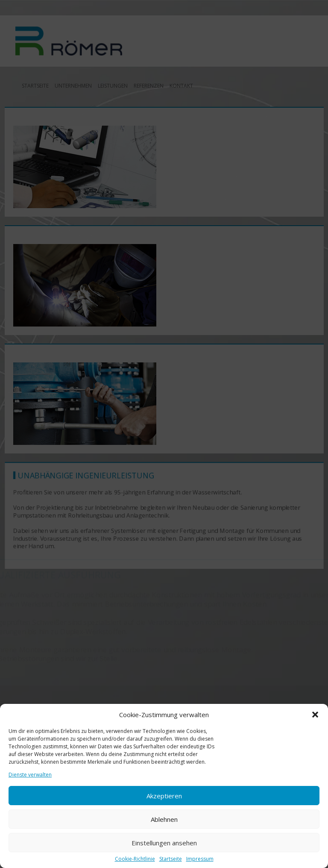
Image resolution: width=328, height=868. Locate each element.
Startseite (171, 859)
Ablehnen (164, 819)
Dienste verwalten (30, 775)
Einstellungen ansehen (164, 843)
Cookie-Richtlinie (135, 859)
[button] (315, 715)
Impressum (200, 859)
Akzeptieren (164, 796)
